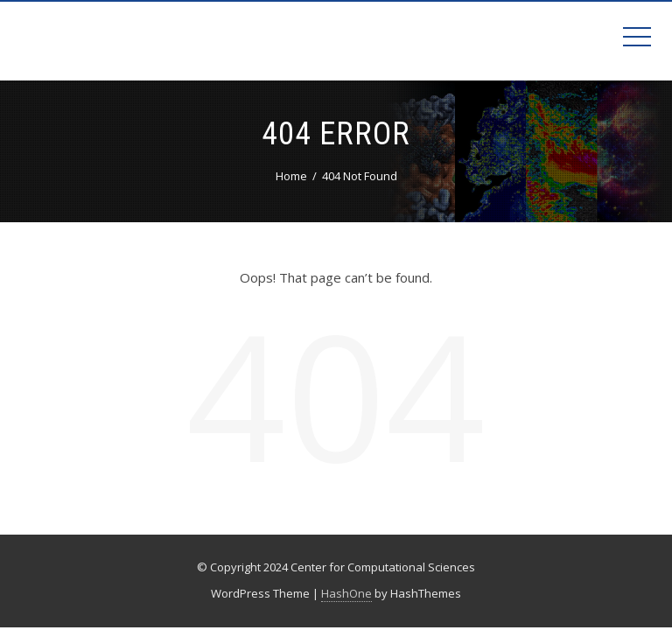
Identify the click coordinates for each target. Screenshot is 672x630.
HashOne (346, 593)
